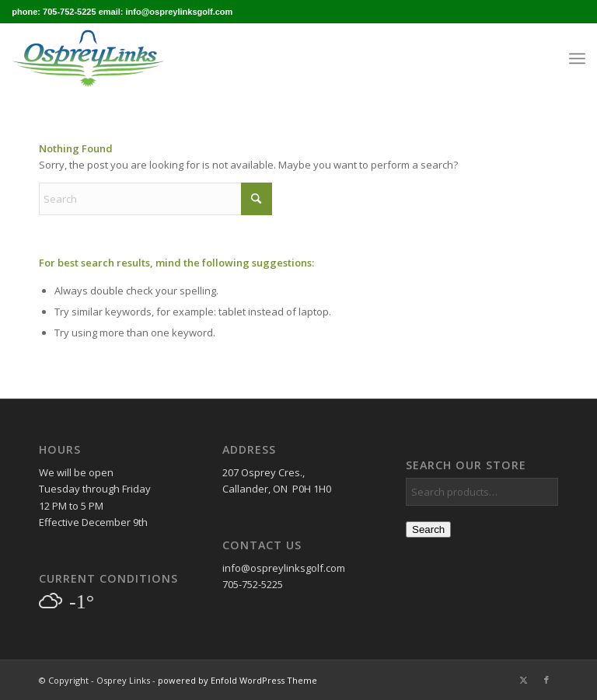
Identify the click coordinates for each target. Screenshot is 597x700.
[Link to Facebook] (546, 680)
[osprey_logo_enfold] (88, 58)
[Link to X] (523, 680)
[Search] (155, 199)
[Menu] (577, 58)
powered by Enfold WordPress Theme (237, 680)
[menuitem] (577, 58)
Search (428, 529)
